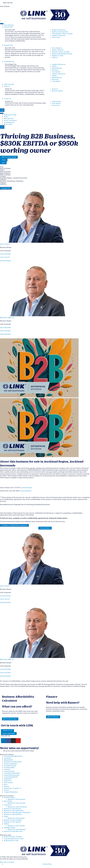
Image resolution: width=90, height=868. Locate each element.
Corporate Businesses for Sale (14, 839)
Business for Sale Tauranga (17, 803)
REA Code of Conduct (7, 862)
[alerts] (1, 751)
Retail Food (8, 781)
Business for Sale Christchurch (17, 807)
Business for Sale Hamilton (16, 826)
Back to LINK (8, 124)
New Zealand (5, 6)
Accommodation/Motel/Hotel (13, 756)
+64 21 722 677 (5, 257)
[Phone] (1, 3)
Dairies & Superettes (10, 764)
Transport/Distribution (11, 792)
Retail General (8, 783)
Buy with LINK (8, 45)
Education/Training (10, 766)
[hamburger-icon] (2, 24)
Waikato (7, 824)
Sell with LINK (8, 27)
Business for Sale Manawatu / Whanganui (17, 813)
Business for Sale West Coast (13, 831)
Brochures (55, 70)
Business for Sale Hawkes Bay (14, 811)
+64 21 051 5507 (5, 331)
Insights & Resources (59, 64)
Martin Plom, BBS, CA (7, 318)
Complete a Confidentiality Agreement (14, 525)
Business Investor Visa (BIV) (13, 837)
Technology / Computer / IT (13, 788)
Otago (6, 816)
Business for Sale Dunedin (16, 818)
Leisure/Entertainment (11, 777)
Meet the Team (9, 119)
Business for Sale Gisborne (13, 809)
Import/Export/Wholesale (12, 773)
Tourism (6, 790)
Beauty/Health (8, 760)
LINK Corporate (9, 84)
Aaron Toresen (5, 244)
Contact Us (7, 99)
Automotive (8, 758)
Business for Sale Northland (13, 814)
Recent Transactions (10, 120)
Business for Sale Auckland (17, 799)
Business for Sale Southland (13, 820)
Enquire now (6, 188)
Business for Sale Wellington (17, 830)
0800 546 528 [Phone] (8, 3)
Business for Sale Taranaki (12, 822)
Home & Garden (9, 771)
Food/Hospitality (9, 768)
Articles (54, 66)
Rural (6, 785)
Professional (8, 779)
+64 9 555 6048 (5, 328)
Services (7, 786)
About (6, 117)
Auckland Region (9, 797)
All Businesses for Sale (11, 841)
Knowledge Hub (9, 62)
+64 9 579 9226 (5, 254)
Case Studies (56, 72)
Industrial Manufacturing (12, 775)
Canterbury (7, 805)
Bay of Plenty (8, 801)
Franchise (7, 769)
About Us (7, 86)
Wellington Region (10, 828)
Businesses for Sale (10, 115)
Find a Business (9, 25)
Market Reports (57, 68)
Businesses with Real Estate (13, 762)
